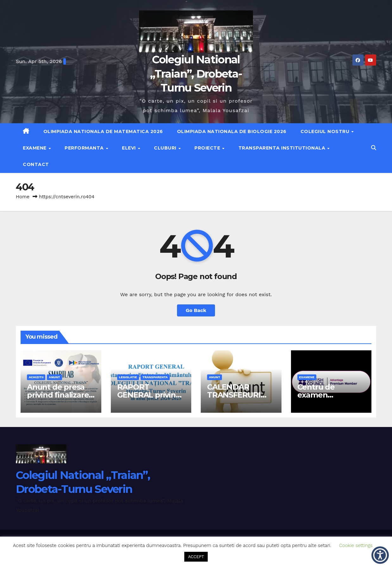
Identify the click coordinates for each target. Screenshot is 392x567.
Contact (36, 164)
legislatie (128, 377)
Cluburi (166, 148)
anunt (54, 377)
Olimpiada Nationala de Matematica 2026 (103, 131)
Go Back (196, 310)
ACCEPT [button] (196, 557)
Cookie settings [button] (356, 545)
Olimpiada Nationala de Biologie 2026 (232, 131)
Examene (35, 148)
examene (307, 377)
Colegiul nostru (326, 131)
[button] (374, 148)
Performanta (85, 148)
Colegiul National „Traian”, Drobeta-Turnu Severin (196, 73)
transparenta (155, 377)
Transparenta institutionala (283, 148)
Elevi (130, 148)
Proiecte (208, 148)
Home (23, 197)
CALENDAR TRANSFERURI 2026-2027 (234, 395)
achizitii (36, 377)
